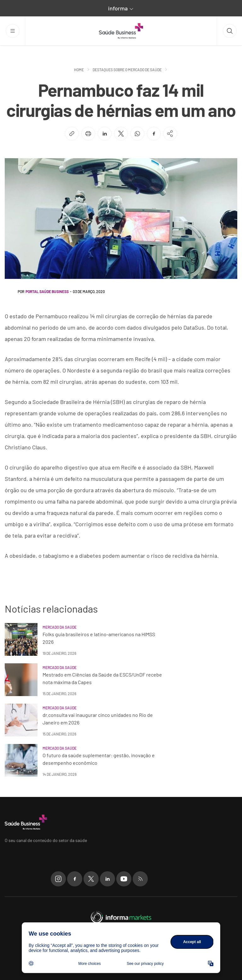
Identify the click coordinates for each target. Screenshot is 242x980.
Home (79, 70)
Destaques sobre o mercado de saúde (127, 70)
